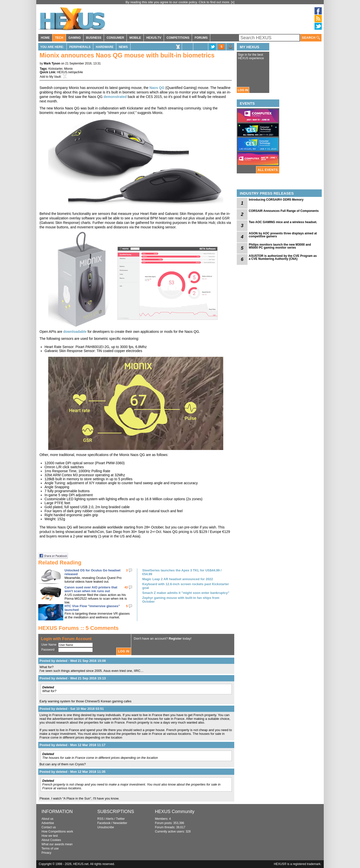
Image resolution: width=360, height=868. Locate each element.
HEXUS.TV (154, 38)
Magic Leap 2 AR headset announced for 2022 (178, 579)
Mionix (68, 69)
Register (175, 639)
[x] (233, 2)
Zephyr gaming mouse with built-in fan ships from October (181, 600)
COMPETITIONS (178, 38)
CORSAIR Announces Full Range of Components (284, 211)
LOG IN (243, 90)
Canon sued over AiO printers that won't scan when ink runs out (91, 589)
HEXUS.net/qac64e (70, 72)
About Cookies (51, 840)
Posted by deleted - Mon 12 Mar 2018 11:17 (72, 745)
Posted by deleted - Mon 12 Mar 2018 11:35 (72, 772)
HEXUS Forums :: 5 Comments (78, 628)
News (123, 47)
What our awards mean (57, 844)
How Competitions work (57, 832)
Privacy (46, 853)
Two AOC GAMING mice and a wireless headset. (283, 222)
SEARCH (311, 38)
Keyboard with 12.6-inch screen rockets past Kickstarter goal (186, 586)
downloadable (75, 332)
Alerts (110, 819)
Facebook (104, 823)
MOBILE (135, 38)
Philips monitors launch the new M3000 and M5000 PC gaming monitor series (280, 246)
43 (126, 587)
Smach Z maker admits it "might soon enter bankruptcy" (186, 593)
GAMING (75, 38)
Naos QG (157, 88)
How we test (50, 836)
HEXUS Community (175, 812)
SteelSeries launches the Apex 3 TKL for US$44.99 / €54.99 (182, 572)
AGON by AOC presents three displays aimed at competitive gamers (283, 235)
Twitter (120, 819)
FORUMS (201, 38)
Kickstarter (55, 69)
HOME (45, 38)
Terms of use (50, 849)
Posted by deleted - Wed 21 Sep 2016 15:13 (73, 678)
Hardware (105, 47)
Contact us (49, 827)
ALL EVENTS (268, 170)
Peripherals (80, 47)
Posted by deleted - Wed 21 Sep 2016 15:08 (73, 661)
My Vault (55, 77)
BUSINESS (94, 38)
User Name (49, 645)
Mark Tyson (52, 63)
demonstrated (115, 97)
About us (47, 819)
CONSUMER (115, 38)
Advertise (48, 823)
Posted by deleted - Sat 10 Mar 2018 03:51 (72, 709)
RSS (100, 819)
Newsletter (120, 823)
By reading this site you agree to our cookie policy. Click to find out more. (178, 2)
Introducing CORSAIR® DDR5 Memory (276, 200)
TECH (59, 38)
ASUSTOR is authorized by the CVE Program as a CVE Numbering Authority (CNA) (283, 257)
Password (48, 650)
